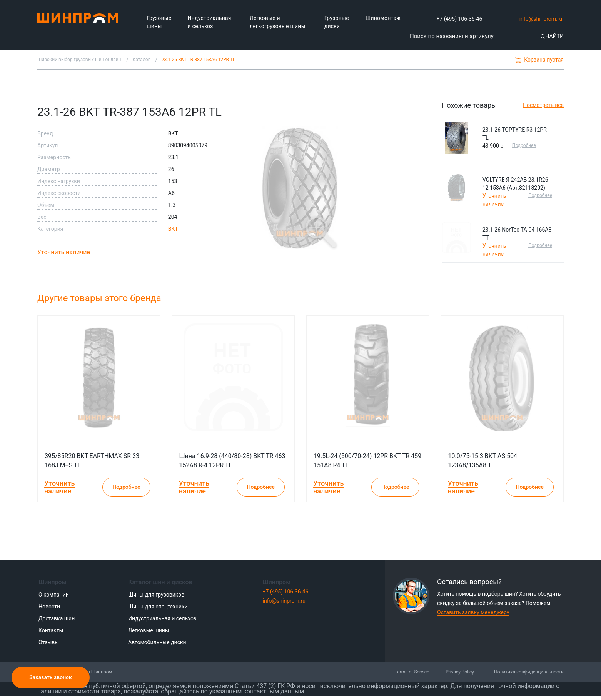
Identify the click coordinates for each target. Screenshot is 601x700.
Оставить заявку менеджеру (473, 612)
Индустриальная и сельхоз (210, 22)
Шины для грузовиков (156, 595)
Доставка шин (57, 618)
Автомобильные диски (157, 642)
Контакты (51, 630)
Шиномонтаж (383, 18)
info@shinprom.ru (541, 19)
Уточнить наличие (64, 252)
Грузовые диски (337, 22)
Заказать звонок (51, 677)
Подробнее (524, 145)
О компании (54, 595)
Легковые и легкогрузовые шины (278, 22)
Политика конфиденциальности (529, 672)
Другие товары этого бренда (102, 298)
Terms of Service (412, 672)
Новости (49, 607)
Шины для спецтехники (158, 607)
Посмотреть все (543, 105)
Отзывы (49, 642)
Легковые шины (149, 630)
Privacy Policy (460, 672)
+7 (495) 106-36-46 (460, 19)
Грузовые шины (159, 22)
